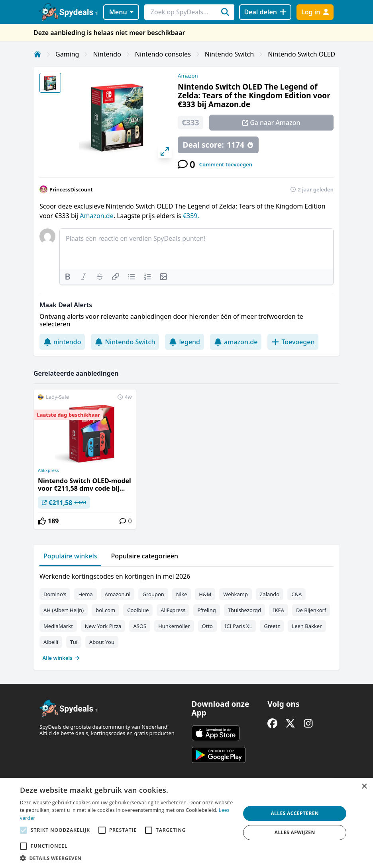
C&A (296, 594)
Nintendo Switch (229, 54)
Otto (207, 626)
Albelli (51, 642)
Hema (85, 594)
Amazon (188, 76)
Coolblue (138, 610)
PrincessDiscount (71, 189)
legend (185, 342)
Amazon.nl (118, 594)
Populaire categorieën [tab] (145, 556)
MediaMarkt (58, 626)
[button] (127, 858)
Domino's (55, 594)
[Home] (37, 54)
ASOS (140, 626)
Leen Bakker (307, 626)
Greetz (272, 626)
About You (102, 642)
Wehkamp (236, 594)
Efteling (206, 610)
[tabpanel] (186, 615)
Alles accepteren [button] (295, 813)
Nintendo (107, 54)
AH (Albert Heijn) (64, 610)
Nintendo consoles (163, 54)
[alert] (186, 823)
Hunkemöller (174, 626)
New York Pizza (103, 626)
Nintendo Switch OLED (301, 54)
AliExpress (48, 470)
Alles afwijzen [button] (295, 832)
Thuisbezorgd (244, 610)
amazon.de (236, 342)
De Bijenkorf (311, 610)
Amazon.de (96, 216)
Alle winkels (61, 658)
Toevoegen (293, 342)
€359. (191, 216)
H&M (205, 594)
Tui (74, 642)
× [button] (364, 787)
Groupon (153, 594)
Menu (121, 12)
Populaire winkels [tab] (70, 556)
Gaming (67, 54)
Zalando (270, 594)
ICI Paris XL (238, 626)
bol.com (105, 610)
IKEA (279, 610)
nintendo (62, 342)
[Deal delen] (265, 12)
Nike (182, 594)
